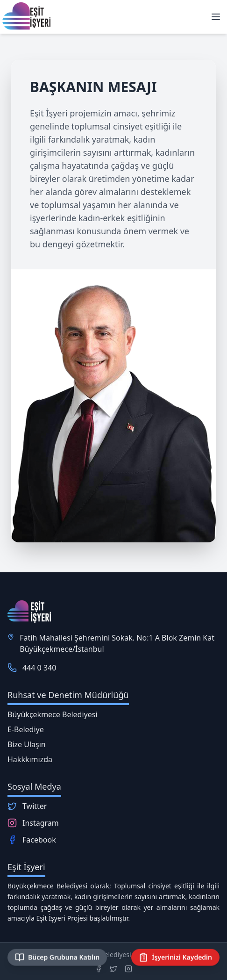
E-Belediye (26, 729)
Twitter (35, 806)
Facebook (39, 840)
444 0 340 (39, 668)
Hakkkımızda (30, 759)
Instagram (41, 823)
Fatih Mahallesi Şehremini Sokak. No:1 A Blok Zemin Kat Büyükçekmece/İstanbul (117, 643)
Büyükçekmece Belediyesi (53, 714)
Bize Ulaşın (27, 744)
